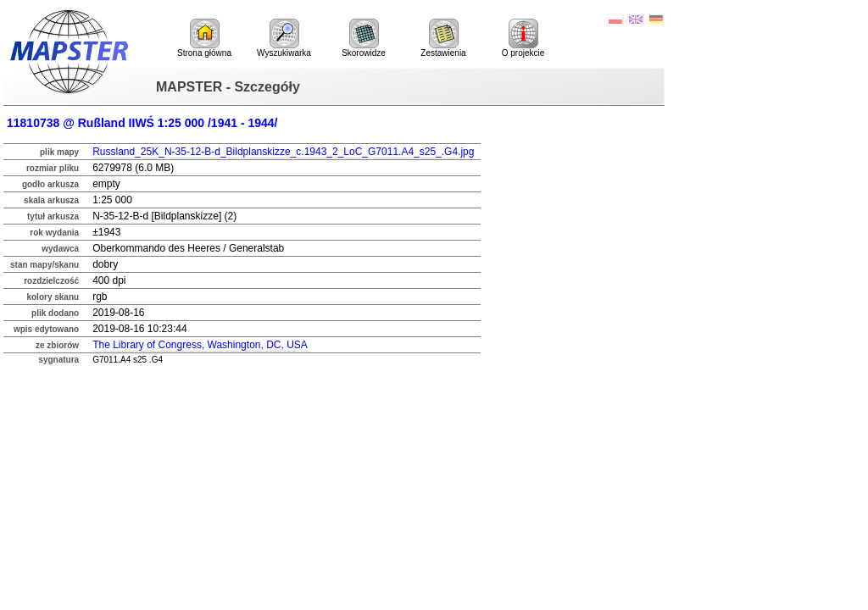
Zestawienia (443, 38)
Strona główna (204, 38)
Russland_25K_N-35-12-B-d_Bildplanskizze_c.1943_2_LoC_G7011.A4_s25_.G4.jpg (283, 152)
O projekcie (523, 38)
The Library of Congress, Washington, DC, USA (200, 345)
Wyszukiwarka (284, 38)
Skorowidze (364, 38)
